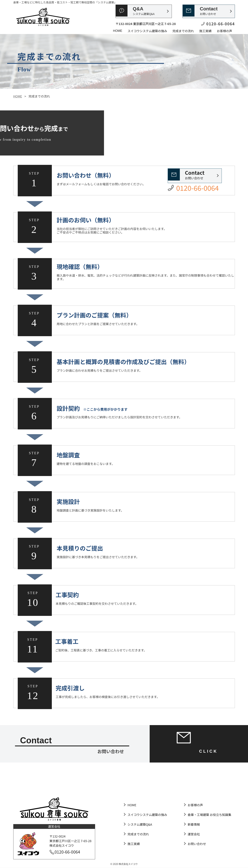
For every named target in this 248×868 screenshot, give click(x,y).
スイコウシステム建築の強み (147, 31)
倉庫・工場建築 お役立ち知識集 (209, 815)
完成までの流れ (183, 31)
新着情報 (194, 824)
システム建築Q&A (140, 824)
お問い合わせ (195, 174)
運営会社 (194, 834)
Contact (209, 11)
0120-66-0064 (67, 852)
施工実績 (205, 31)
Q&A (144, 11)
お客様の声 (224, 31)
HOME (118, 31)
